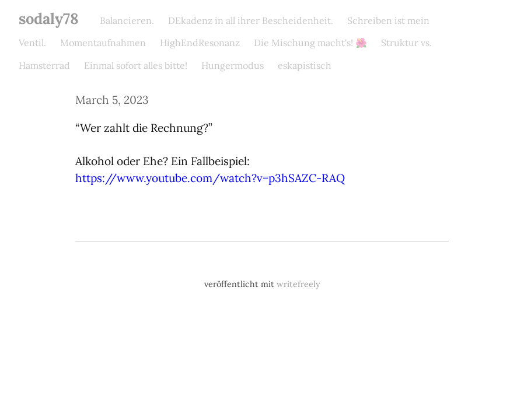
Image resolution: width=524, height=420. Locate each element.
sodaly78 (49, 18)
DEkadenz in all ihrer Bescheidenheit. (251, 20)
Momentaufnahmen (103, 43)
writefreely (298, 284)
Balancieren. (127, 20)
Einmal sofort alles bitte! (136, 65)
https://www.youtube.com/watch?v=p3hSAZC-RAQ (210, 178)
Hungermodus (233, 65)
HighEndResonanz (200, 43)
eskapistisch (305, 65)
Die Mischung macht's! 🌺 (310, 43)
